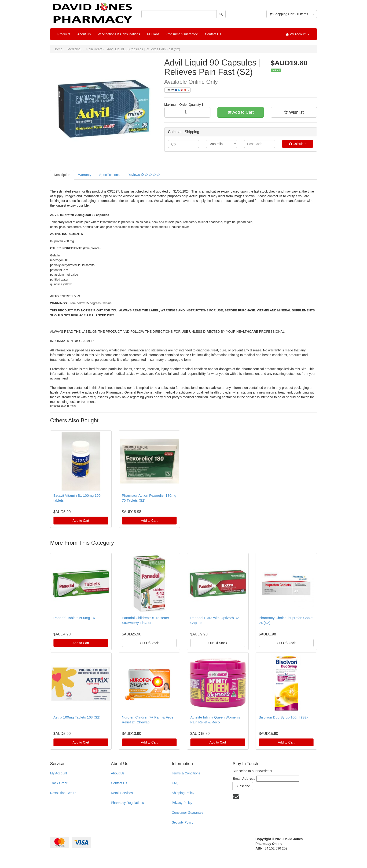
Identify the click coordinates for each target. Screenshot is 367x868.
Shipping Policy (183, 793)
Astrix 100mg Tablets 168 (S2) (77, 717)
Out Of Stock (149, 643)
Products (64, 34)
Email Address (244, 779)
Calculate (298, 144)
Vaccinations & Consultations (119, 34)
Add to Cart (241, 112)
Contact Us (213, 34)
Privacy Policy (182, 803)
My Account (59, 773)
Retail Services (122, 793)
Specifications (109, 175)
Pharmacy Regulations (127, 803)
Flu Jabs (153, 34)
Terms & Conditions (186, 773)
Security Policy (183, 822)
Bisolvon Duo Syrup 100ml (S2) (283, 717)
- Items (289, 14)
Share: (177, 90)
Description (62, 175)
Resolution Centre (63, 793)
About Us (84, 34)
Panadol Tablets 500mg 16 (74, 618)
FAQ (175, 783)
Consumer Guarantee (182, 34)
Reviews (144, 175)
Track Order (59, 783)
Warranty (85, 175)
